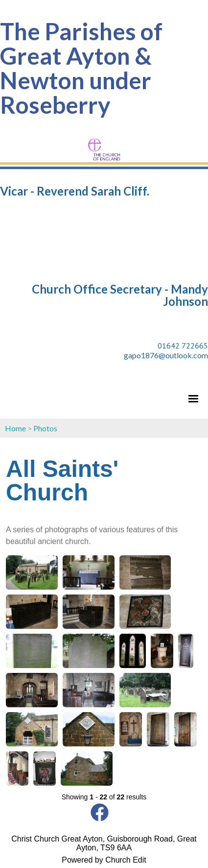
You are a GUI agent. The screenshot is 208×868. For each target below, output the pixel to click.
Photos (45, 428)
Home (15, 428)
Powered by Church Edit (104, 860)
